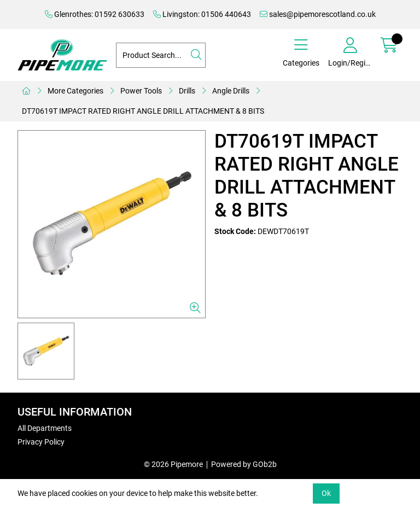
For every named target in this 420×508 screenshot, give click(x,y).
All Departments (45, 428)
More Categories (75, 91)
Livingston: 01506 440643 (202, 14)
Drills (187, 91)
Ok (326, 493)
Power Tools (141, 91)
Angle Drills (231, 91)
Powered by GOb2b (244, 464)
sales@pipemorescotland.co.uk (318, 14)
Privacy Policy (41, 442)
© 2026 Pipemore (173, 464)
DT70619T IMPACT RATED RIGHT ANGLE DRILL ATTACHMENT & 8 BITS (143, 111)
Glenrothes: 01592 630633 (95, 14)
